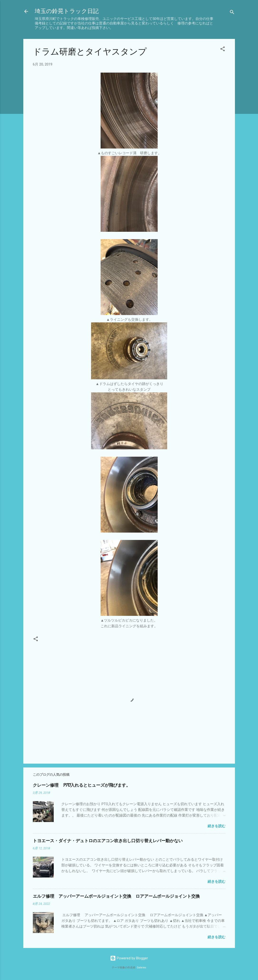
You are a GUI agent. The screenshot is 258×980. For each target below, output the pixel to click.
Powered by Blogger (129, 958)
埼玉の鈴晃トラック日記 (67, 11)
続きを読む (217, 826)
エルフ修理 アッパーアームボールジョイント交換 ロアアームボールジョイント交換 (116, 896)
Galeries (141, 968)
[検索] (232, 13)
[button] (223, 50)
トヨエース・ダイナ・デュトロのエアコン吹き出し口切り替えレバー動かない (108, 841)
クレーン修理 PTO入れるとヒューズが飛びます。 (82, 785)
